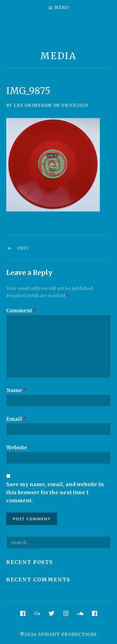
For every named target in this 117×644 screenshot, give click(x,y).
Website (17, 447)
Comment (22, 310)
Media (58, 56)
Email (17, 419)
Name (17, 390)
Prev (23, 248)
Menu (62, 8)
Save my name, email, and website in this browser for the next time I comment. (55, 492)
